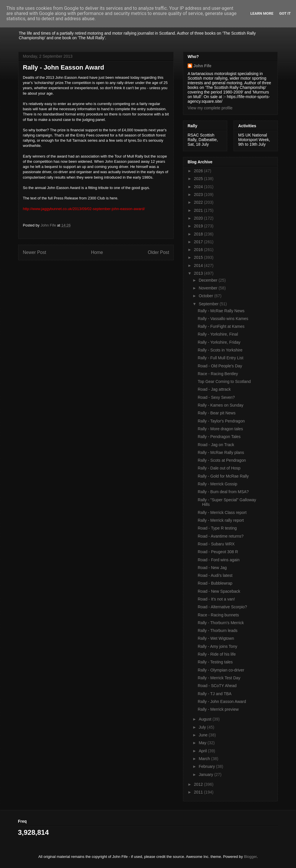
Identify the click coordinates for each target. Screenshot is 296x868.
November (208, 288)
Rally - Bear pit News (217, 413)
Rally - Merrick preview (218, 709)
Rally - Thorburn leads (218, 631)
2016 (199, 250)
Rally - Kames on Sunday (221, 405)
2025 (199, 179)
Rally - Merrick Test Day (219, 678)
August (205, 719)
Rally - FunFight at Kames (221, 326)
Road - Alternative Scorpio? (222, 607)
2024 (199, 187)
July (203, 727)
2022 (199, 202)
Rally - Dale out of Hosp (219, 468)
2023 (199, 194)
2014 (199, 265)
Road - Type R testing (217, 528)
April (203, 751)
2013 (199, 273)
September (209, 304)
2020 (199, 218)
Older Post (158, 252)
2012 (199, 784)
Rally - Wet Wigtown (216, 638)
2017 (199, 242)
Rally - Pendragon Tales (219, 437)
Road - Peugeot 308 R (218, 552)
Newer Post (35, 252)
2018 (199, 234)
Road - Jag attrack (214, 389)
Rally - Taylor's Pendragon (221, 421)
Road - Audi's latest (215, 575)
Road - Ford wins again (219, 560)
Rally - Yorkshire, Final (218, 334)
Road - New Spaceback (219, 591)
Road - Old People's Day (220, 366)
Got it (285, 13)
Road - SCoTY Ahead (217, 686)
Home (97, 252)
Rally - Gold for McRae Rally (223, 476)
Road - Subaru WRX (216, 544)
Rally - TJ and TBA (215, 694)
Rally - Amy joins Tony (218, 646)
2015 (199, 257)
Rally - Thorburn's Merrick (221, 623)
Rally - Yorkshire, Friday (219, 342)
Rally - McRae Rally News (221, 311)
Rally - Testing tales (215, 662)
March (205, 759)
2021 (199, 210)
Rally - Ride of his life (217, 654)
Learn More (262, 13)
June (203, 735)
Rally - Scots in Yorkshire (220, 350)
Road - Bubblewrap (215, 583)
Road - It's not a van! (216, 599)
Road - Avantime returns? (221, 536)
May (203, 743)
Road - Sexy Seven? (216, 397)
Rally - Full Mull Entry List (221, 358)
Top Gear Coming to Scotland (224, 381)
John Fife (202, 66)
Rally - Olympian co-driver (221, 670)
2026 (199, 171)
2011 (199, 792)
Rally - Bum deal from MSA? (223, 492)
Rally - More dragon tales (220, 429)
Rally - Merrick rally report (221, 520)
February (207, 766)
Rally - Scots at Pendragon (222, 460)
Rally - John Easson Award (222, 701)
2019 (199, 226)
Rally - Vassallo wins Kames (223, 319)
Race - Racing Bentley (218, 374)
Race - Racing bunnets (218, 615)
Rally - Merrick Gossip (218, 484)
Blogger (250, 857)
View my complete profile (210, 108)
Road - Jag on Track (216, 445)
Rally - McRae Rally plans (221, 452)
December (208, 280)
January (206, 775)
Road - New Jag (212, 568)
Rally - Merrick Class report (222, 512)
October (206, 296)
